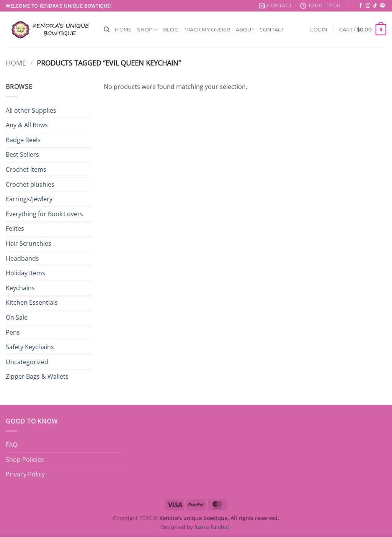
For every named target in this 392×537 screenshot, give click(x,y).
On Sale (17, 317)
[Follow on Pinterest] (382, 6)
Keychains (20, 288)
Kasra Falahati (213, 527)
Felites (15, 228)
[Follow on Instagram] (368, 6)
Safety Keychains (30, 347)
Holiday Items (25, 273)
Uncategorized (27, 362)
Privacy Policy (25, 474)
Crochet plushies (30, 184)
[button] (319, 30)
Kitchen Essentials (32, 302)
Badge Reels (23, 140)
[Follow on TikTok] (375, 6)
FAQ (11, 445)
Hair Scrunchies (29, 243)
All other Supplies (31, 110)
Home (123, 30)
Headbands (22, 258)
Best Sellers (22, 154)
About (245, 30)
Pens (13, 332)
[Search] (107, 30)
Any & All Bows (27, 125)
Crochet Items (26, 169)
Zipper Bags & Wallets (37, 376)
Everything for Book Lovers (44, 214)
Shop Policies (25, 460)
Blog (171, 30)
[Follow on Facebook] (361, 6)
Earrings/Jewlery (29, 199)
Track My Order (207, 30)
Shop (147, 30)
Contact (272, 30)
